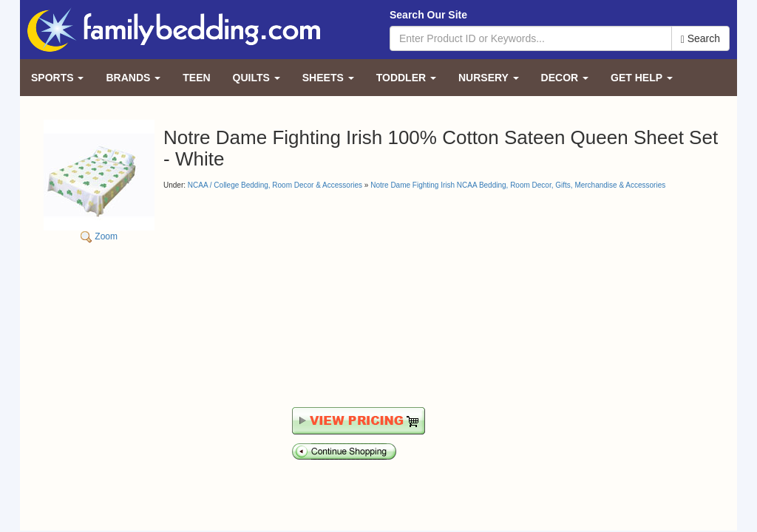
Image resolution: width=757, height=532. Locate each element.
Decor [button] (565, 78)
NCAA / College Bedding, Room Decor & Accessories (275, 185)
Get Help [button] (642, 78)
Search (700, 39)
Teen (196, 78)
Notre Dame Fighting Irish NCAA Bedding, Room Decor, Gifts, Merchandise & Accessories (518, 185)
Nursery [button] (489, 78)
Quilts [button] (257, 78)
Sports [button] (57, 78)
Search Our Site (428, 15)
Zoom (99, 181)
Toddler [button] (406, 78)
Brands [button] (133, 78)
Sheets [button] (328, 78)
